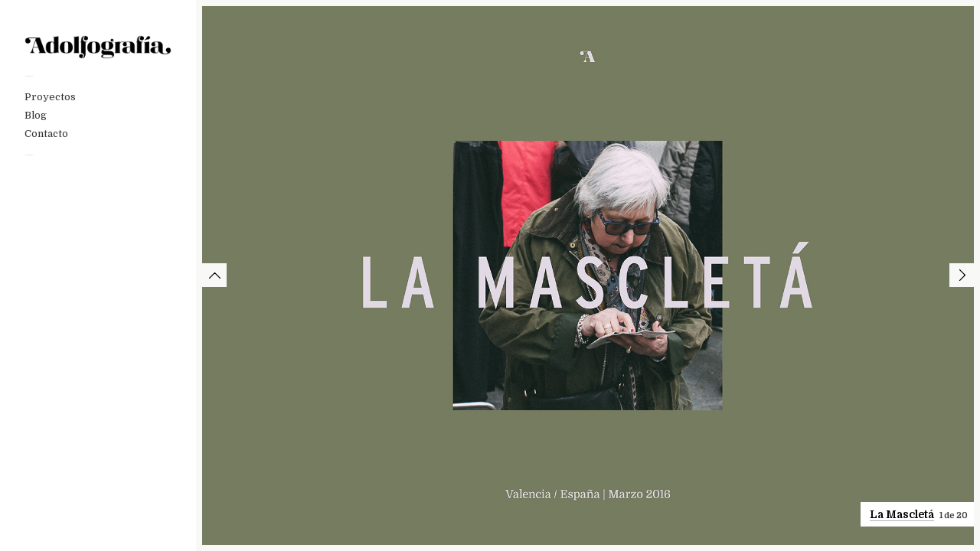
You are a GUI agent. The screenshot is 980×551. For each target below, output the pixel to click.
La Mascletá (902, 514)
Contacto (46, 134)
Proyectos (50, 97)
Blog (36, 115)
